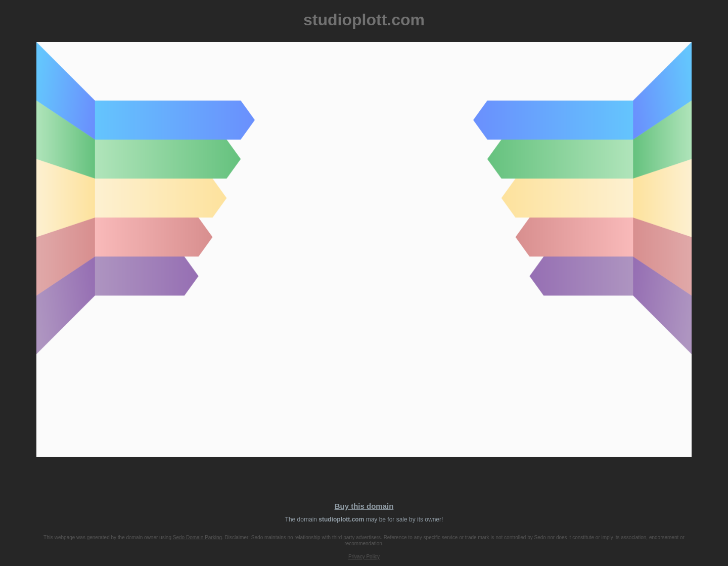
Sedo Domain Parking (197, 537)
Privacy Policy (364, 557)
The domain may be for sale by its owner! (364, 519)
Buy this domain (364, 506)
